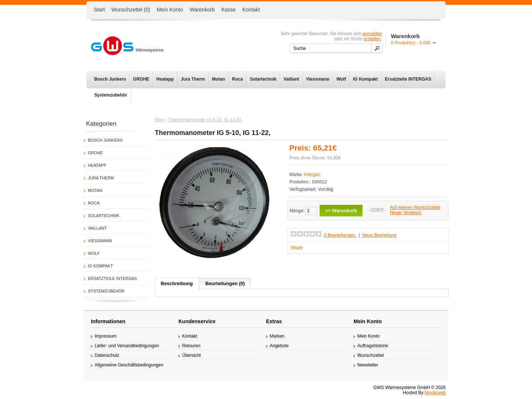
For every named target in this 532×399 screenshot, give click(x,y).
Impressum (105, 336)
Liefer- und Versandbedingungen (127, 346)
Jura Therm (193, 79)
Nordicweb (435, 393)
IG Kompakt (365, 79)
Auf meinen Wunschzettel (415, 207)
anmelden (372, 34)
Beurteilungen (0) (225, 283)
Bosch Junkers (110, 79)
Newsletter (368, 365)
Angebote (279, 346)
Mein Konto (170, 10)
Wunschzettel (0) (131, 10)
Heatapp (165, 79)
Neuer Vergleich (406, 213)
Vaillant (291, 79)
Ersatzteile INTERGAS (408, 79)
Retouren (191, 346)
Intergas (312, 175)
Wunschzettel (371, 355)
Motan (219, 79)
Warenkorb (202, 10)
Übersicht (192, 355)
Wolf (341, 79)
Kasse (229, 10)
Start (99, 10)
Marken (277, 336)
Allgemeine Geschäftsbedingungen (129, 365)
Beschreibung (177, 283)
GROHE (141, 79)
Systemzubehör (111, 95)
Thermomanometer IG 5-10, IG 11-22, (205, 120)
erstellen (372, 39)
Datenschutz (107, 355)
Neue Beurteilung (380, 235)
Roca (237, 79)
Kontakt (251, 10)
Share (297, 248)
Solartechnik (263, 79)
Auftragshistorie (373, 346)
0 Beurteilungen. (340, 235)
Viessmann (318, 79)
